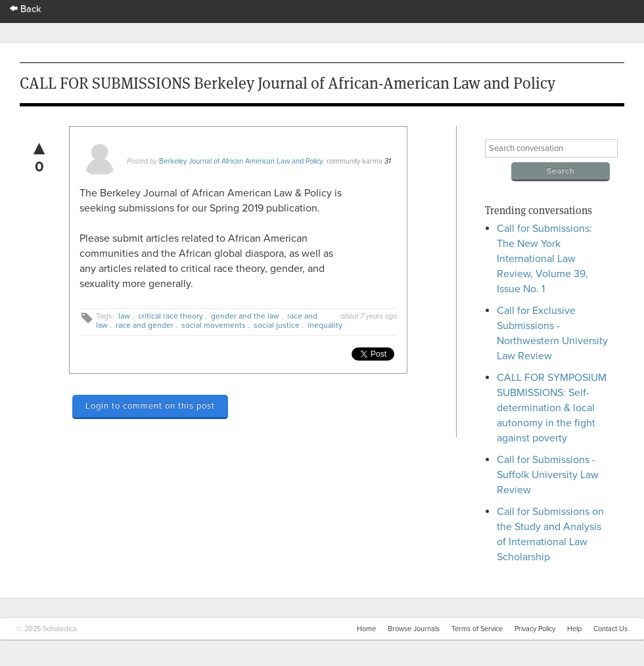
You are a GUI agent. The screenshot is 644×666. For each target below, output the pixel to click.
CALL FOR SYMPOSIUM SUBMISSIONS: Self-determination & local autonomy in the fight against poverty (552, 408)
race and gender (145, 325)
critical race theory (171, 316)
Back (26, 9)
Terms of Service (477, 629)
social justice (277, 325)
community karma (355, 161)
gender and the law (245, 316)
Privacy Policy (535, 629)
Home (366, 629)
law (124, 316)
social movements (214, 325)
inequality (325, 325)
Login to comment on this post (150, 406)
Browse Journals (414, 629)
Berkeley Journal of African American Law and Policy (241, 161)
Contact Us (610, 629)
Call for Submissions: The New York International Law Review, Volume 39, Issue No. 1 (544, 259)
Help (574, 629)
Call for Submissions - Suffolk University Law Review (548, 475)
